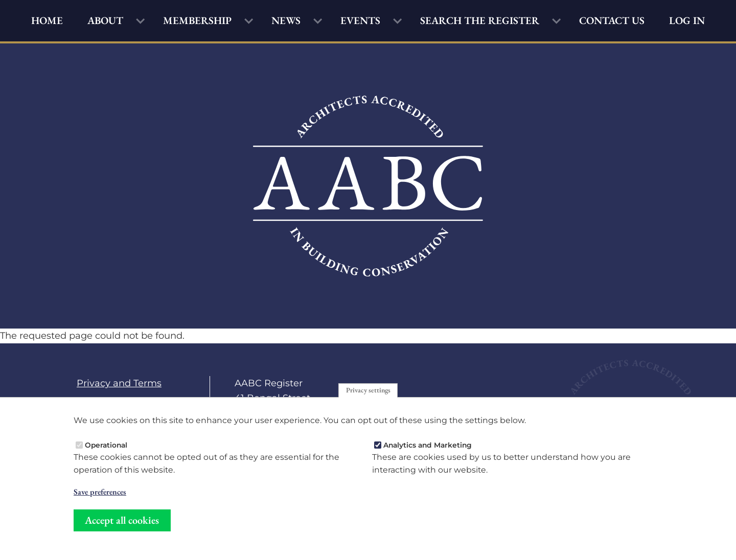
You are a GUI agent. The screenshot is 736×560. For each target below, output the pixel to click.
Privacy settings (368, 390)
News (286, 20)
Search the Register (480, 20)
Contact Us (612, 20)
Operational (106, 445)
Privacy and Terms (119, 383)
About (105, 20)
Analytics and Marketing (428, 445)
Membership (197, 20)
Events (360, 20)
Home (47, 20)
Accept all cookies (122, 520)
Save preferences (100, 492)
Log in (687, 20)
